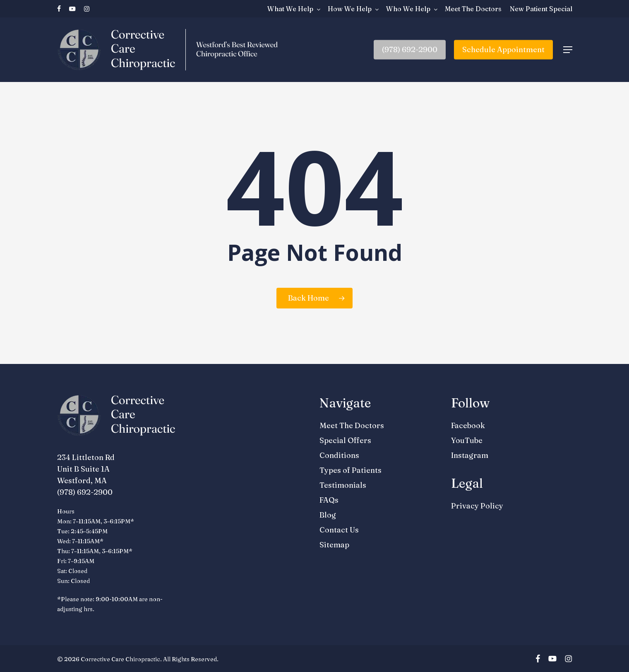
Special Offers (345, 440)
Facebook (468, 425)
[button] (568, 50)
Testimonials (343, 485)
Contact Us (339, 530)
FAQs (329, 500)
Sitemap (334, 545)
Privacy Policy (477, 506)
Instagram (470, 455)
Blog (328, 515)
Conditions (339, 455)
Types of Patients (351, 470)
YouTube (467, 440)
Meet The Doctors (352, 425)
